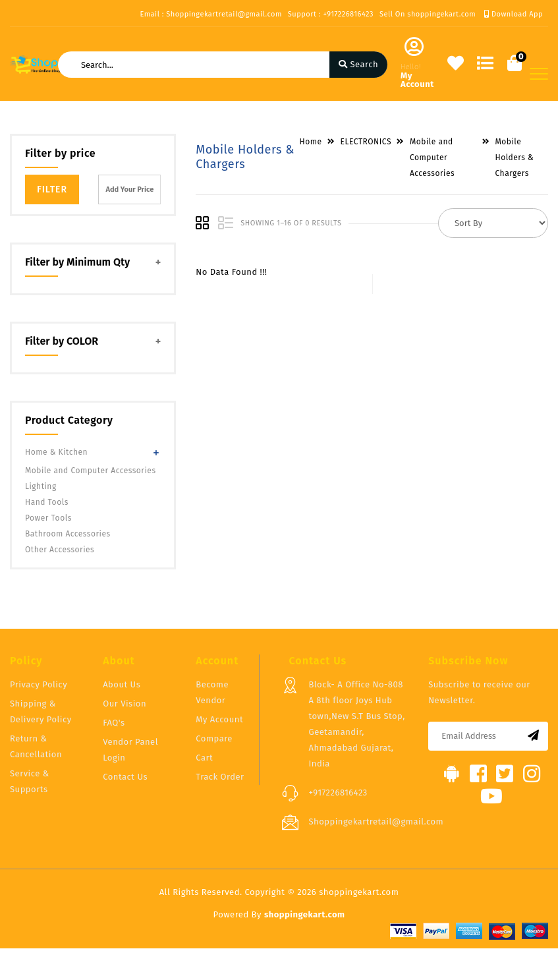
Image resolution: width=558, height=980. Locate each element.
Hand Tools (47, 502)
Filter (52, 189)
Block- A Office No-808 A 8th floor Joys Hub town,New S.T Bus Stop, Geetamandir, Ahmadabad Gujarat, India (356, 724)
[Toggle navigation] (539, 74)
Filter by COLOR (62, 341)
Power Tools (48, 518)
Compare (214, 738)
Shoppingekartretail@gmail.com (376, 821)
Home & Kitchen (56, 452)
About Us (122, 684)
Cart (204, 758)
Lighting (41, 486)
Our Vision (125, 704)
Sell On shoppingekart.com (428, 14)
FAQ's (114, 723)
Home (311, 142)
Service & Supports (30, 781)
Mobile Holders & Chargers (515, 158)
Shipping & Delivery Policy (41, 711)
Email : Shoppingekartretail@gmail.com (210, 14)
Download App (514, 14)
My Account (219, 719)
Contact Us (125, 777)
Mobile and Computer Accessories (91, 471)
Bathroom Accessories (68, 534)
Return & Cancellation (36, 746)
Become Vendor (212, 692)
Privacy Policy (39, 684)
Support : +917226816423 (331, 14)
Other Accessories (60, 550)
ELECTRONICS (366, 142)
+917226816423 (338, 793)
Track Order (220, 777)
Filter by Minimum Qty (77, 262)
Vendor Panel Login (130, 750)
